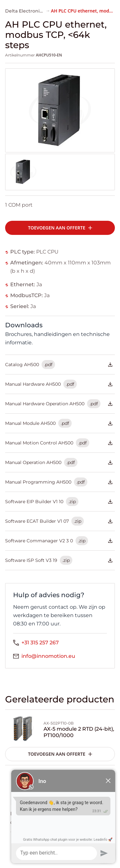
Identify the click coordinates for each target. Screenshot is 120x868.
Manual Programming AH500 (59, 482)
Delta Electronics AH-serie (35, 11)
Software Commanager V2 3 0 (59, 541)
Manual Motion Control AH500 (59, 443)
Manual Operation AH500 (59, 462)
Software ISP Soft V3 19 (59, 560)
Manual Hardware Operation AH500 (59, 404)
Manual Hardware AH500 (59, 384)
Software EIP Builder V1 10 (59, 502)
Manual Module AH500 (59, 423)
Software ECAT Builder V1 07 (59, 521)
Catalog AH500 (59, 365)
